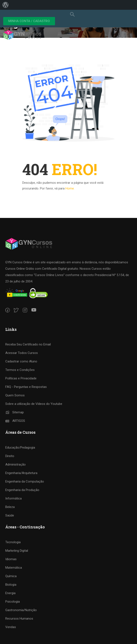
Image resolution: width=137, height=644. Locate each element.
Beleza (10, 507)
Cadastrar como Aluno (21, 361)
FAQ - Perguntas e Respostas (26, 387)
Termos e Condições (20, 370)
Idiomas (11, 559)
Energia (10, 593)
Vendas (11, 627)
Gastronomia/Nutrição (21, 610)
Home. (70, 188)
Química (11, 576)
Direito (10, 456)
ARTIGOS (15, 421)
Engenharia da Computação (25, 481)
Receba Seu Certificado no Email (28, 344)
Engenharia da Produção (22, 490)
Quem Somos (15, 395)
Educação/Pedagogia (20, 448)
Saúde (10, 515)
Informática (13, 498)
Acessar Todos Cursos (22, 353)
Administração (16, 464)
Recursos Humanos (19, 619)
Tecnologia (13, 542)
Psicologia (13, 602)
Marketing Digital (17, 551)
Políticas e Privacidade (21, 378)
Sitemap (15, 412)
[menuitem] (6, 5)
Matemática (14, 568)
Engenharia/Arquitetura (21, 473)
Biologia (11, 585)
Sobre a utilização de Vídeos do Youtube (34, 404)
